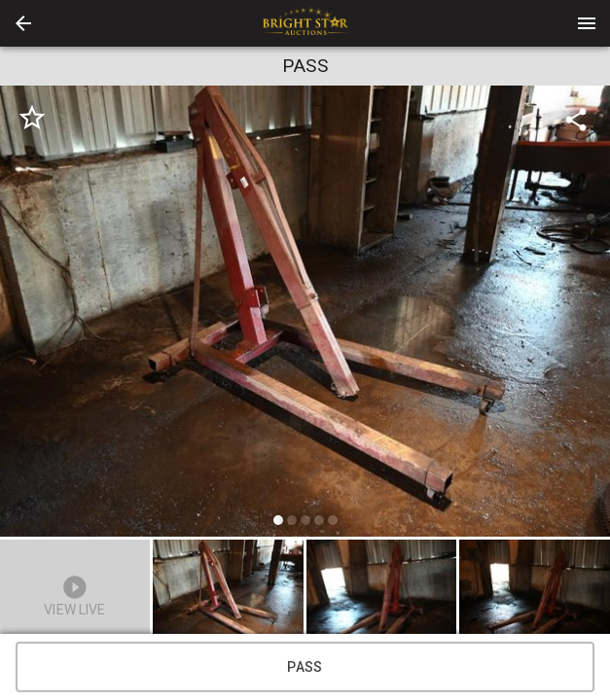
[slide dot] (278, 520)
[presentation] (305, 23)
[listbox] (305, 314)
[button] (23, 23)
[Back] (23, 23)
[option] (305, 314)
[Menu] (587, 23)
